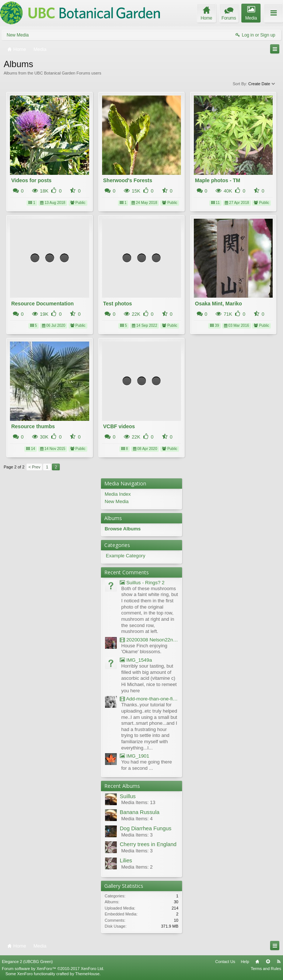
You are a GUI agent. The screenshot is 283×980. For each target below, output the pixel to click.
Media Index (118, 494)
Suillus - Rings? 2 (142, 583)
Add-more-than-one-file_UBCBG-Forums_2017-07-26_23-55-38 (149, 699)
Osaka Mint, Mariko (219, 304)
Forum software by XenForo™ (53, 969)
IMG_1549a (136, 660)
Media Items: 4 (137, 819)
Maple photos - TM (218, 180)
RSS (279, 962)
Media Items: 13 (138, 802)
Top (268, 962)
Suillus (128, 796)
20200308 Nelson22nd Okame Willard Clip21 (149, 640)
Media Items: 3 (137, 835)
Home (257, 962)
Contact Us (225, 962)
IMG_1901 (134, 756)
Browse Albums (123, 529)
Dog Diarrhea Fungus (146, 828)
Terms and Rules (266, 969)
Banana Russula (140, 812)
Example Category (125, 556)
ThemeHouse (87, 974)
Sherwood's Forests (128, 180)
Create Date (262, 84)
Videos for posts (31, 180)
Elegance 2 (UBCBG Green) (27, 962)
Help (245, 962)
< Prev (34, 467)
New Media (18, 35)
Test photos (118, 304)
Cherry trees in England (148, 844)
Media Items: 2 (137, 867)
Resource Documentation (42, 304)
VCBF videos (119, 426)
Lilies (126, 860)
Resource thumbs (33, 426)
